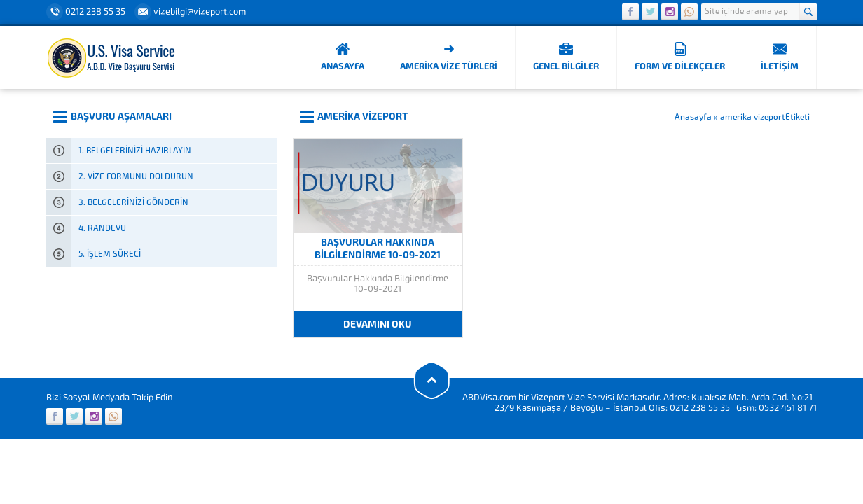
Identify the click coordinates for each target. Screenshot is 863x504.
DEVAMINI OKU (378, 324)
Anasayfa (693, 117)
